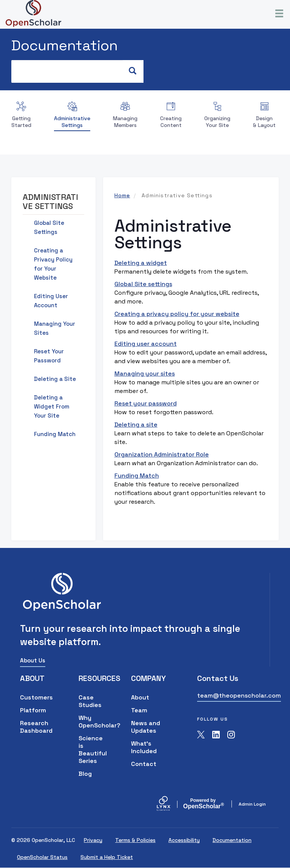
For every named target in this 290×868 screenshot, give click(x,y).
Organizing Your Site (217, 122)
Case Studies (90, 701)
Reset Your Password (49, 356)
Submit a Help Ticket (107, 857)
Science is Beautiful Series (93, 750)
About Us (33, 660)
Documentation (65, 45)
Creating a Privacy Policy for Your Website (53, 264)
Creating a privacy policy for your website (177, 314)
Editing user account (146, 344)
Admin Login (252, 804)
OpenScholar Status (42, 857)
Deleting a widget (141, 263)
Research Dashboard (36, 727)
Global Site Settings (49, 227)
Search (136, 71)
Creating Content (171, 122)
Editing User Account (51, 301)
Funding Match (137, 476)
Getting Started (21, 122)
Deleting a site (136, 425)
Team (139, 710)
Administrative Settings (72, 122)
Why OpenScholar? (93, 722)
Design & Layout (264, 122)
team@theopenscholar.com (239, 695)
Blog (85, 774)
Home (122, 195)
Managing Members (125, 122)
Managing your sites (145, 374)
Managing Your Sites (55, 328)
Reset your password (146, 403)
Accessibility (184, 840)
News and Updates (146, 727)
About (140, 697)
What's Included (144, 747)
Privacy (93, 840)
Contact (144, 764)
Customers (36, 697)
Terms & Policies (135, 840)
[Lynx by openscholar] (170, 804)
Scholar (203, 804)
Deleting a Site (55, 379)
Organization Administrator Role (162, 454)
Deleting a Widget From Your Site (52, 406)
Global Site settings (143, 284)
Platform (33, 710)
